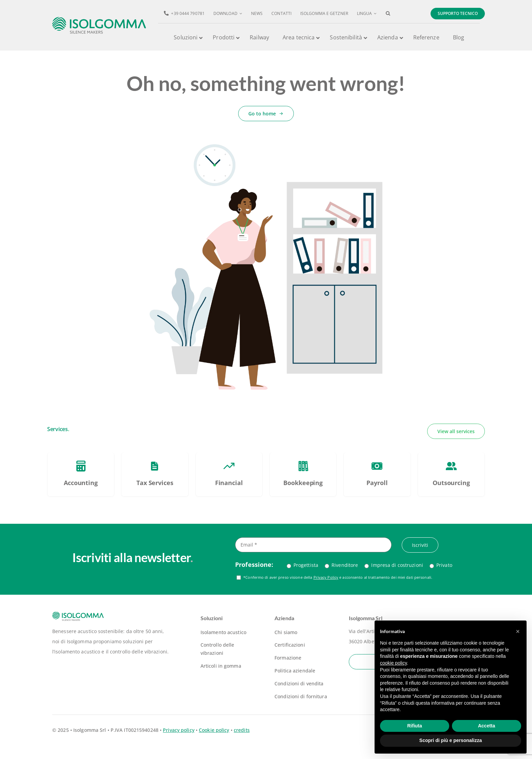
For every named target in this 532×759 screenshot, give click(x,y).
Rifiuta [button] (415, 726)
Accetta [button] (487, 726)
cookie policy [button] (393, 663)
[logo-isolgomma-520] (99, 19)
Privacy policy (179, 730)
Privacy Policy (326, 577)
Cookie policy (214, 730)
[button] (388, 14)
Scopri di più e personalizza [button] (451, 740)
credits (242, 730)
